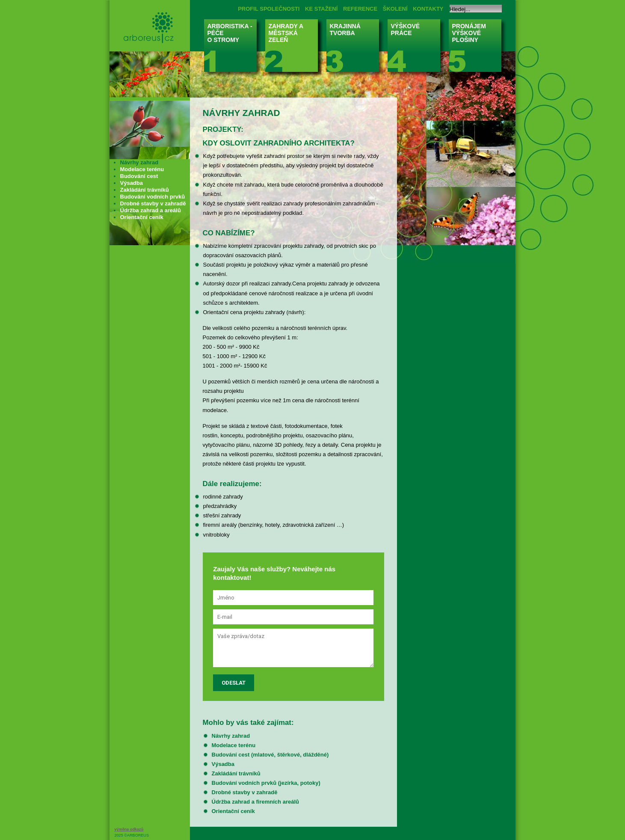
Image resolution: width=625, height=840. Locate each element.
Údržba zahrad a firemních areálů (255, 802)
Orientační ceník (233, 811)
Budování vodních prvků (153, 197)
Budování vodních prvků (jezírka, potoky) (266, 783)
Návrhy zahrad (231, 736)
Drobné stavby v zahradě (245, 792)
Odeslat (234, 683)
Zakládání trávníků (236, 773)
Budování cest (139, 176)
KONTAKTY (428, 9)
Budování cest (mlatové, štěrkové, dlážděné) (270, 755)
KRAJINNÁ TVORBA (355, 48)
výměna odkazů (129, 829)
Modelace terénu (234, 745)
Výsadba (223, 764)
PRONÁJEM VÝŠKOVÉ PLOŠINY (478, 48)
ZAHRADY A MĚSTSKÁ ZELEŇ (294, 48)
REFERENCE (360, 9)
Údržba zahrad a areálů (151, 210)
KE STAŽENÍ (321, 9)
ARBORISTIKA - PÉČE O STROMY (233, 48)
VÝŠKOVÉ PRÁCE (416, 48)
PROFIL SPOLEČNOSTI (269, 9)
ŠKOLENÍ (395, 9)
